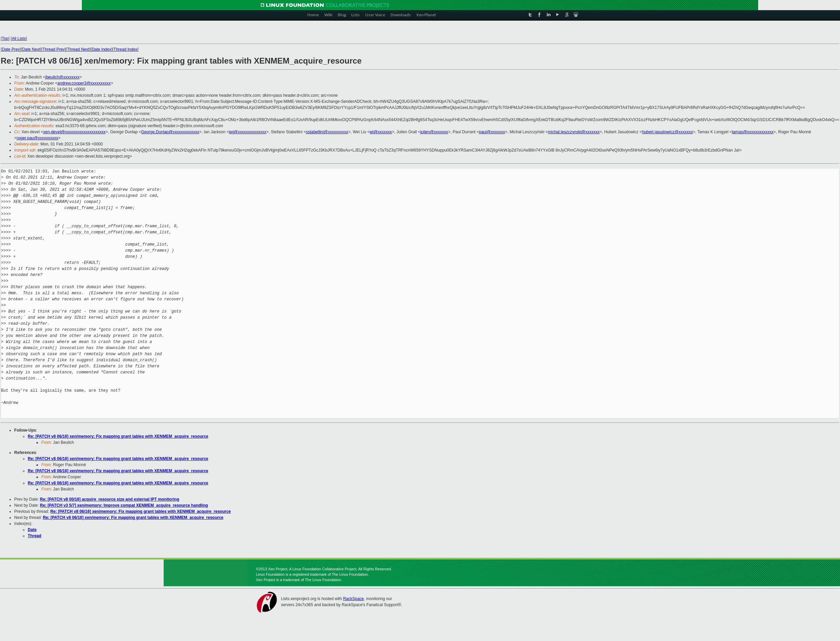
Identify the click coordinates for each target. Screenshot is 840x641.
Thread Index (126, 49)
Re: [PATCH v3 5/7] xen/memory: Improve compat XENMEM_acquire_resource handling (124, 505)
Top (5, 39)
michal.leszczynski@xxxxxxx (574, 132)
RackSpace (353, 599)
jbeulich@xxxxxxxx (62, 77)
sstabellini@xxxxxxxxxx (327, 132)
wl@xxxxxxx (381, 132)
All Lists (19, 39)
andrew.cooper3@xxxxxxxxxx (84, 83)
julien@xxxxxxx (434, 132)
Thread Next (78, 49)
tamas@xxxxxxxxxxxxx (753, 132)
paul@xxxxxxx (492, 132)
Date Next (31, 49)
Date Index (101, 49)
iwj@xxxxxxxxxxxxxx (248, 132)
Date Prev (11, 49)
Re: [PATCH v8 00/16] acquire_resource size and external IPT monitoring (110, 499)
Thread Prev (53, 49)
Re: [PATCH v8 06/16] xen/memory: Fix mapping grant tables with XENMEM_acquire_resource (118, 436)
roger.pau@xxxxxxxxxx (37, 138)
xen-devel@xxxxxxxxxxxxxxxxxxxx (74, 132)
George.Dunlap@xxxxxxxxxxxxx (170, 132)
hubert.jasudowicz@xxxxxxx (667, 132)
